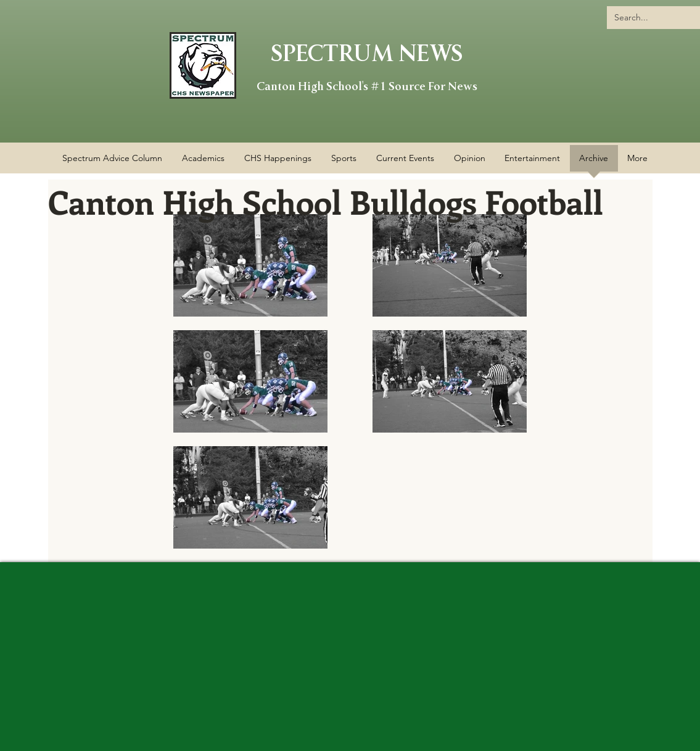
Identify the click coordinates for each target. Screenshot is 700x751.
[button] (278, 162)
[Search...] (657, 18)
